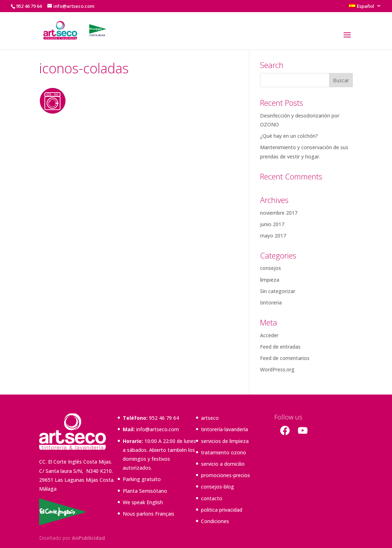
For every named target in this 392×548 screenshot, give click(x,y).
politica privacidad (222, 510)
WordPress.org (277, 369)
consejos (271, 268)
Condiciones (215, 521)
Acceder (269, 335)
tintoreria (271, 302)
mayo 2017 (273, 236)
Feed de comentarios (285, 358)
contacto (212, 498)
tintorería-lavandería (224, 429)
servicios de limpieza (225, 441)
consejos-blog (218, 487)
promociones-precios (226, 475)
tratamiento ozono (224, 452)
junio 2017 (272, 224)
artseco (210, 418)
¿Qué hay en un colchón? (289, 136)
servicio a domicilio (223, 464)
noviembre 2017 (279, 213)
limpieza (270, 280)
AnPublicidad (88, 538)
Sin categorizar (278, 291)
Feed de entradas (280, 347)
